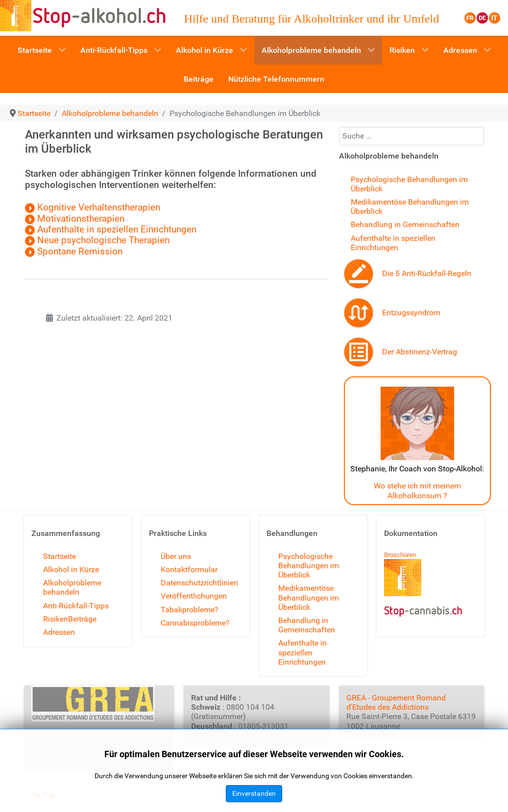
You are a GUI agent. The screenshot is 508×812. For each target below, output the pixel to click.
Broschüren (400, 555)
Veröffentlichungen (194, 596)
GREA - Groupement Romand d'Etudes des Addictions (396, 702)
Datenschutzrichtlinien (199, 583)
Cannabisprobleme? (195, 623)
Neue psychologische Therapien (98, 240)
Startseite (60, 556)
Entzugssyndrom (411, 313)
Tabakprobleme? (190, 610)
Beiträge (82, 619)
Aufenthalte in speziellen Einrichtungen (111, 230)
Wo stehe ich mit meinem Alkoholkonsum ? (417, 490)
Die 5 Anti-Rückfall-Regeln (427, 273)
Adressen (59, 632)
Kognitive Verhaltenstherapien (93, 208)
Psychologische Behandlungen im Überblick (309, 566)
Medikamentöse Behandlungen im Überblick (309, 597)
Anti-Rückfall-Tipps (76, 606)
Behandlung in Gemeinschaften (405, 224)
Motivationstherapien (75, 219)
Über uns (176, 556)
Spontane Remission (80, 252)
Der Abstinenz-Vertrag (420, 352)
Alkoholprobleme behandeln (72, 587)
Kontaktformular (189, 569)
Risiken (56, 619)
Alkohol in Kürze (71, 569)
